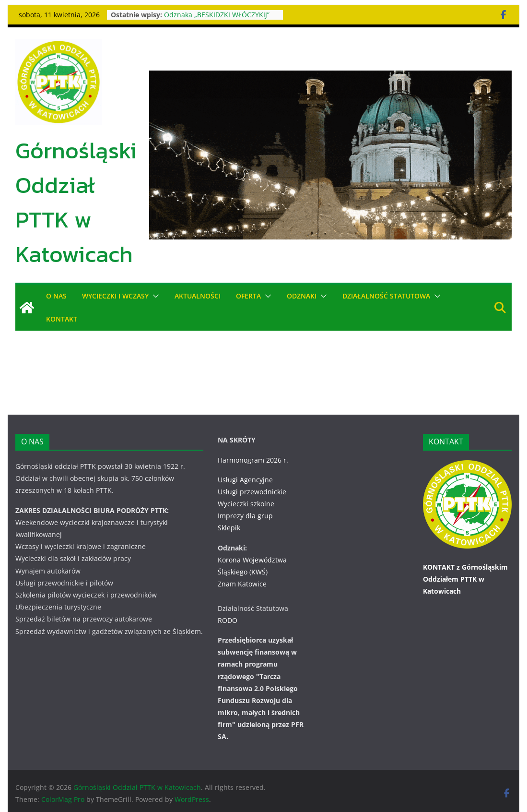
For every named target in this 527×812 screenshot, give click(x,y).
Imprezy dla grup (245, 516)
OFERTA (249, 296)
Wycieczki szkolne (246, 504)
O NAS (56, 296)
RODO (228, 620)
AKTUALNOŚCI (198, 296)
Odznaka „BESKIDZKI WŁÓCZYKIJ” (218, 15)
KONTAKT (62, 319)
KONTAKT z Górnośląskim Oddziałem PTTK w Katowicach (465, 579)
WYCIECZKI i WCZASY (116, 296)
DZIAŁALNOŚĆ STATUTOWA (387, 296)
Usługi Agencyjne (245, 480)
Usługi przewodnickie (252, 492)
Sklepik (229, 528)
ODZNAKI (302, 296)
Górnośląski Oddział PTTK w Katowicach (76, 202)
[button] (154, 296)
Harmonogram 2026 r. (253, 460)
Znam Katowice (242, 584)
